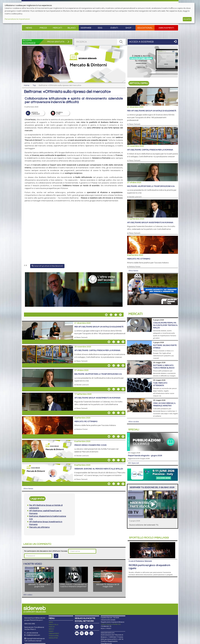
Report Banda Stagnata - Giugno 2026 (145, 456)
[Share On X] (116, 315)
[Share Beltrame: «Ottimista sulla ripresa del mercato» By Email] (106, 315)
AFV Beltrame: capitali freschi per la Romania (97, 350)
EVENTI (51, 631)
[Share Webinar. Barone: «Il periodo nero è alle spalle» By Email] (109, 484)
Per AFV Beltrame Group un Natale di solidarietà (99, 327)
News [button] (29, 28)
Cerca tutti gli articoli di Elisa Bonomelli (47, 266)
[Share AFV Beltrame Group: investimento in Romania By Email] (109, 413)
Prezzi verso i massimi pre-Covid (90, 445)
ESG (100, 28)
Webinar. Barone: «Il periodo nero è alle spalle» (99, 469)
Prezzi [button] (43, 28)
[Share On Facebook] (120, 315)
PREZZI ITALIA (54, 625)
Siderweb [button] (86, 28)
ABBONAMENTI (54, 634)
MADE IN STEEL (54, 636)
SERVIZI (51, 629)
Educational (145, 28)
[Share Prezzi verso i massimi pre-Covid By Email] (109, 460)
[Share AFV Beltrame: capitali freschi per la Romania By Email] (109, 365)
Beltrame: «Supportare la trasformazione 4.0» (98, 374)
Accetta (187, 19)
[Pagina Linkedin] (77, 627)
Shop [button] (128, 28)
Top (34, 85)
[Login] (56, 556)
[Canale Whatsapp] (91, 633)
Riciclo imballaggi (149, 538)
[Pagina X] (91, 627)
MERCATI (52, 627)
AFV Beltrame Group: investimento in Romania (97, 398)
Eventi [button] (114, 28)
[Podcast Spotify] (82, 633)
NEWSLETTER (53, 638)
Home (27, 85)
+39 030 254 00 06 (32, 633)
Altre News (28, 489)
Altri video (28, 595)
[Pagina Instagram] (82, 627)
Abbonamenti (166, 28)
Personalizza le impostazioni (17, 19)
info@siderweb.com (33, 635)
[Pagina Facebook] (87, 627)
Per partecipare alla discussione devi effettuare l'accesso (46, 551)
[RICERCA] (121, 42)
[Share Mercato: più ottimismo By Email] (109, 437)
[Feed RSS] (87, 633)
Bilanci (72, 28)
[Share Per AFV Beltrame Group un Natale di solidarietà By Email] (109, 342)
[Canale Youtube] (77, 633)
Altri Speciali (133, 463)
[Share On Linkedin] (111, 315)
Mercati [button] (57, 28)
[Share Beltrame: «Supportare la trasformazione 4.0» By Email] (109, 389)
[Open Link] (74, 289)
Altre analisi (134, 422)
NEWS (51, 622)
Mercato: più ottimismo (86, 422)
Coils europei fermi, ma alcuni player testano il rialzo (165, 325)
